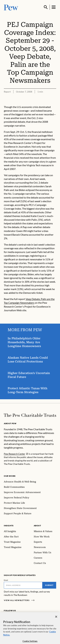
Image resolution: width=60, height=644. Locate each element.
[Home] (30, 415)
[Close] (56, 618)
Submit (49, 585)
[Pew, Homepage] (11, 7)
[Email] (23, 585)
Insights (9, 526)
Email (6, 580)
